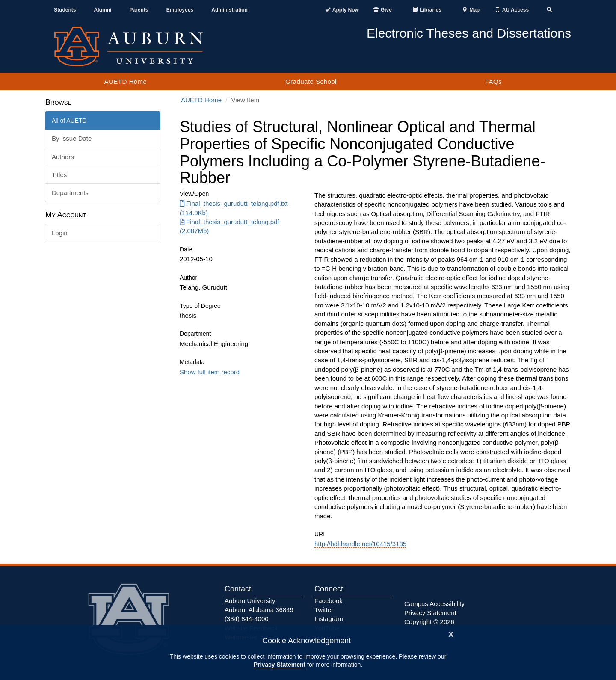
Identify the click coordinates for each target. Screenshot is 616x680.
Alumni (103, 10)
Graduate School (311, 81)
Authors (63, 157)
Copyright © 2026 (429, 622)
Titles (59, 175)
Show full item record (210, 372)
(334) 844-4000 (247, 619)
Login (60, 233)
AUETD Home (125, 81)
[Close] (451, 633)
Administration (230, 10)
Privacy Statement (280, 665)
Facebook (329, 601)
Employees (180, 10)
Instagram (329, 619)
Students (65, 10)
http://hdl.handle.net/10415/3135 (360, 544)
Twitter (324, 610)
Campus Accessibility (434, 604)
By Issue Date (72, 138)
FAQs (494, 81)
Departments (70, 193)
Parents (139, 10)
